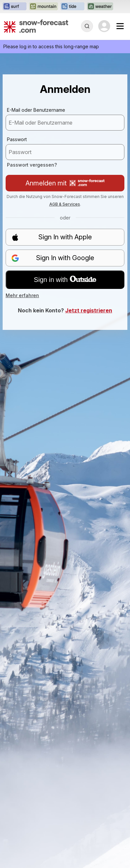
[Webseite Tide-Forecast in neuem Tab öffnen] (72, 7)
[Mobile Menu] (120, 26)
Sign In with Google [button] (53, 258)
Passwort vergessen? (32, 165)
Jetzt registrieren (89, 310)
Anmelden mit (65, 183)
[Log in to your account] (104, 26)
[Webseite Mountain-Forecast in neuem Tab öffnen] (43, 7)
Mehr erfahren (22, 295)
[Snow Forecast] (36, 26)
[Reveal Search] (87, 26)
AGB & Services (65, 204)
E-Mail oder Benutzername (36, 110)
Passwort (17, 139)
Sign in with (65, 280)
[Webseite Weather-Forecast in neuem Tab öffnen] (100, 7)
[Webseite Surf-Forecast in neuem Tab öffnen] (15, 7)
